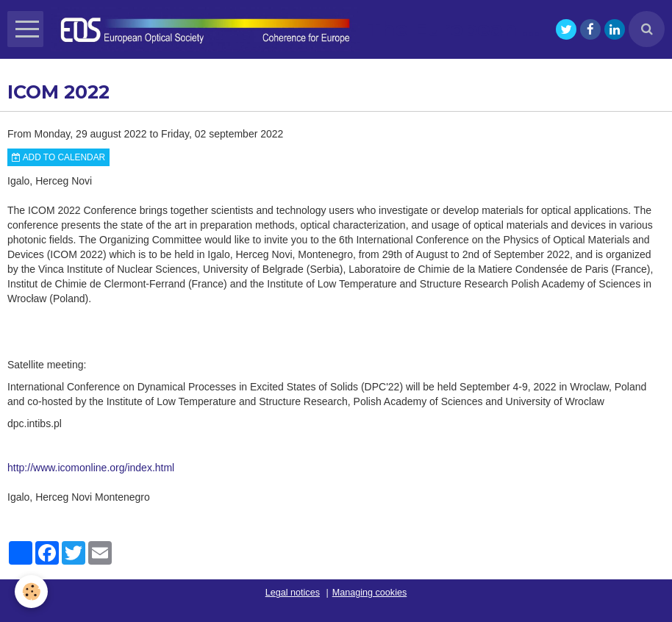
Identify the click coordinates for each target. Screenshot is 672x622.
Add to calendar (58, 157)
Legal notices (293, 593)
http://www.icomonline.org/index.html (91, 468)
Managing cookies (370, 593)
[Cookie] (31, 591)
